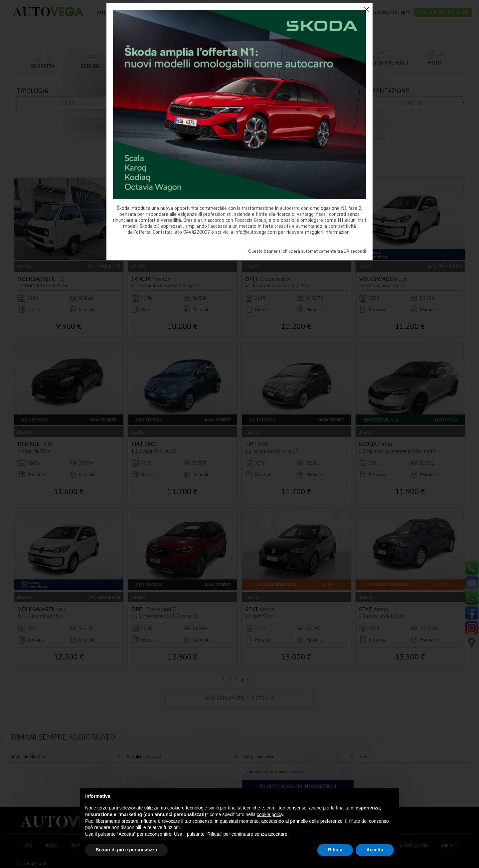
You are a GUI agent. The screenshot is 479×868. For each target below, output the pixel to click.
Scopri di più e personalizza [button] (126, 850)
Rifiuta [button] (335, 850)
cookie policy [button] (270, 814)
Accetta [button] (375, 850)
